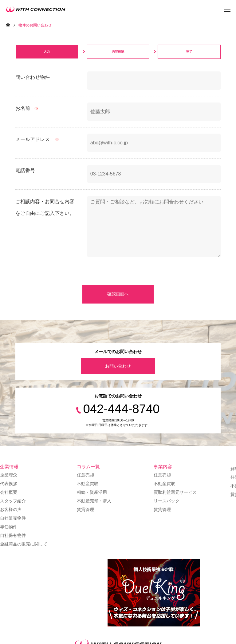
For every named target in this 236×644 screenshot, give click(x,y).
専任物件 (9, 527)
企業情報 (9, 467)
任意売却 (85, 475)
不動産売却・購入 (94, 501)
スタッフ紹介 (13, 501)
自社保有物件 (13, 535)
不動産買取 (88, 484)
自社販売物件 (13, 518)
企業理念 (9, 475)
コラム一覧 (88, 467)
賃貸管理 (85, 509)
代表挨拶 (9, 484)
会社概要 (9, 492)
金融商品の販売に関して (24, 544)
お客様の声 (11, 509)
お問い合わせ (118, 366)
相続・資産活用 (92, 492)
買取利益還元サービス (175, 492)
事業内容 (163, 467)
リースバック (167, 501)
